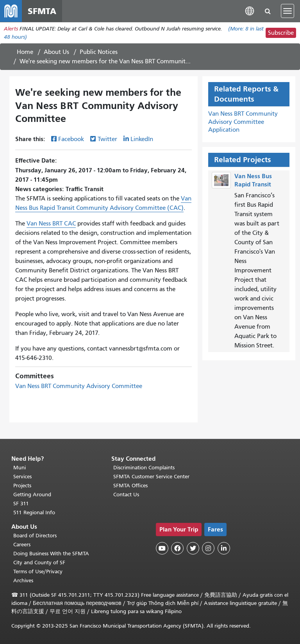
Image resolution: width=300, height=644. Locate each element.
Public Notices (99, 52)
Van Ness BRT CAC (51, 224)
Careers (22, 545)
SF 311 (21, 504)
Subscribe (281, 33)
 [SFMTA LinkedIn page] (224, 548)
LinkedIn (142, 139)
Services (22, 477)
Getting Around (32, 495)
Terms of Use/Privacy (38, 572)
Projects (22, 486)
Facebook (71, 139)
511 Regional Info (34, 513)
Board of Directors (35, 536)
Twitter (107, 139)
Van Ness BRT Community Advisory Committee (79, 386)
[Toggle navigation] (287, 11)
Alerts (11, 29)
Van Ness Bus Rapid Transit (253, 180)
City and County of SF (39, 563)
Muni (20, 468)
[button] (250, 11)
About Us (56, 52)
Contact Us (126, 495)
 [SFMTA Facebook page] (177, 548)
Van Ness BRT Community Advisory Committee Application (243, 122)
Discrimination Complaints (144, 468)
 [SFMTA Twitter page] (193, 548)
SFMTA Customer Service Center (151, 477)
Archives (23, 580)
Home (25, 52)
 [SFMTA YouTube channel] (162, 548)
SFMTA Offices (130, 486)
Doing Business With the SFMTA (51, 554)
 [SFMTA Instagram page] (208, 548)
